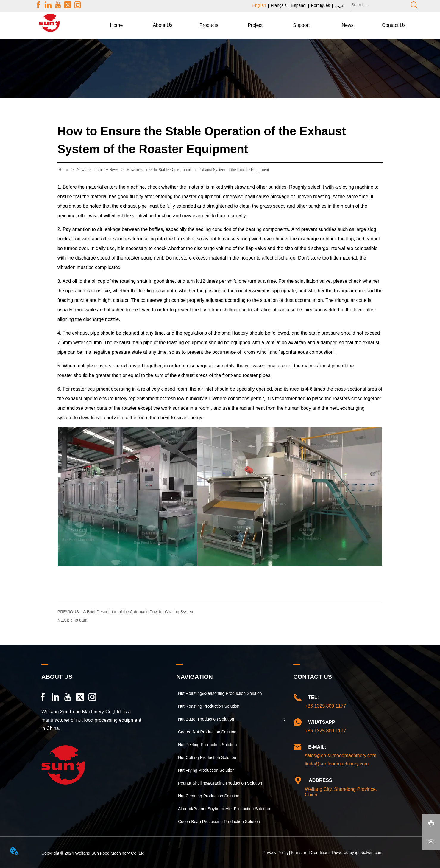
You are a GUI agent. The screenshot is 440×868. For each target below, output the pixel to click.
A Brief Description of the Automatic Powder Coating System (139, 612)
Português (321, 5)
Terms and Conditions (310, 853)
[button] (163, 25)
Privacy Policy (276, 853)
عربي (339, 5)
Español (299, 5)
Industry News (106, 170)
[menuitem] (163, 25)
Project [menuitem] (255, 25)
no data (81, 620)
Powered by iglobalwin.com (357, 853)
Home (64, 170)
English (259, 5)
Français (279, 5)
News (81, 170)
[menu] (255, 25)
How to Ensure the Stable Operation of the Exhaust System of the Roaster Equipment (197, 170)
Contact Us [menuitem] (394, 25)
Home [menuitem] (117, 25)
